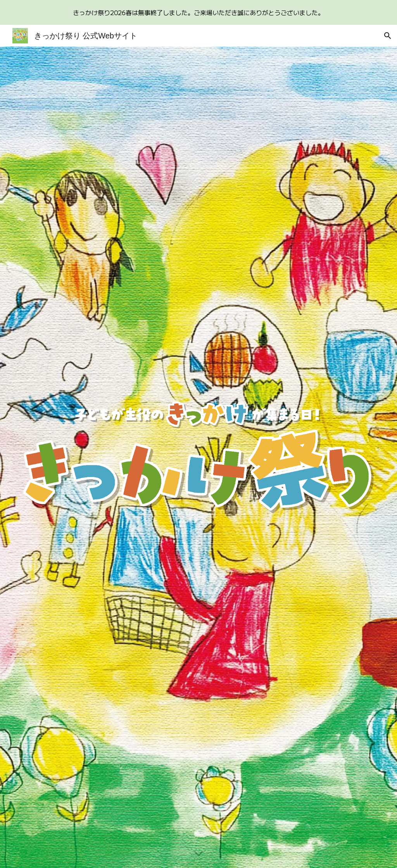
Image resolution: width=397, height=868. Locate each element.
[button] (388, 36)
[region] (198, 12)
